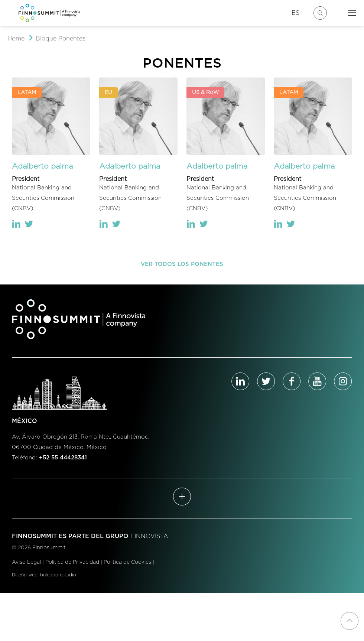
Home (16, 39)
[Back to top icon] (350, 621)
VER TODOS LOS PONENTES (182, 264)
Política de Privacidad (72, 562)
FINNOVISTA (149, 536)
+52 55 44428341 (63, 458)
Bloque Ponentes (61, 39)
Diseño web (25, 575)
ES (295, 13)
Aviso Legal (26, 562)
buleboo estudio (58, 575)
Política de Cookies (127, 562)
